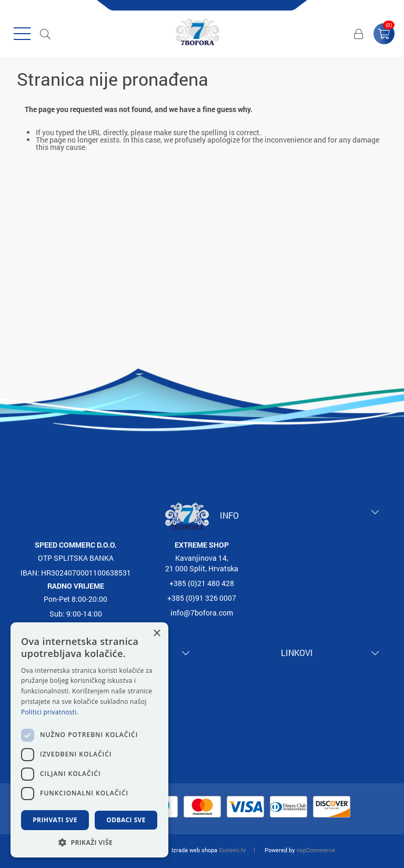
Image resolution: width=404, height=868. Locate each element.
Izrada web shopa (194, 850)
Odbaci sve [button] (126, 820)
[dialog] (89, 740)
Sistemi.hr (233, 850)
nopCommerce (316, 850)
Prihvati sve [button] (55, 820)
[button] (89, 842)
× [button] (156, 634)
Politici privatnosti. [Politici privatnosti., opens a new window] (50, 712)
